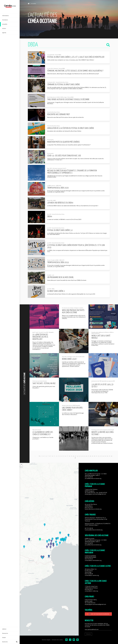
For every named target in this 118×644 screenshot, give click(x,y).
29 (92, 456)
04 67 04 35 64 (89, 559)
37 (109, 456)
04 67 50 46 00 (89, 477)
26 (86, 456)
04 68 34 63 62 (91, 493)
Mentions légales (46, 640)
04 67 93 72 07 (89, 508)
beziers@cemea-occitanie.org (93, 509)
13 (59, 456)
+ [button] (21, 465)
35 (105, 456)
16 (65, 456)
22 (78, 456)
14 (61, 456)
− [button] (21, 467)
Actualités (33, 4)
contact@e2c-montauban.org (93, 560)
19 (71, 456)
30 (95, 456)
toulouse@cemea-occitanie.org (94, 530)
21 (76, 456)
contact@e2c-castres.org (92, 575)
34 (103, 456)
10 (52, 456)
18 (69, 456)
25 (84, 456)
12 (57, 456)
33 (101, 456)
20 (74, 456)
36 (107, 456)
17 (67, 456)
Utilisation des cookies (57, 640)
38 (111, 456)
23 (80, 456)
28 (90, 456)
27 (88, 456)
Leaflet (77, 635)
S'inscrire (88, 634)
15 (63, 456)
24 (82, 456)
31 (97, 456)
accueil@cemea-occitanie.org (93, 478)
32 (99, 456)
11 (55, 456)
